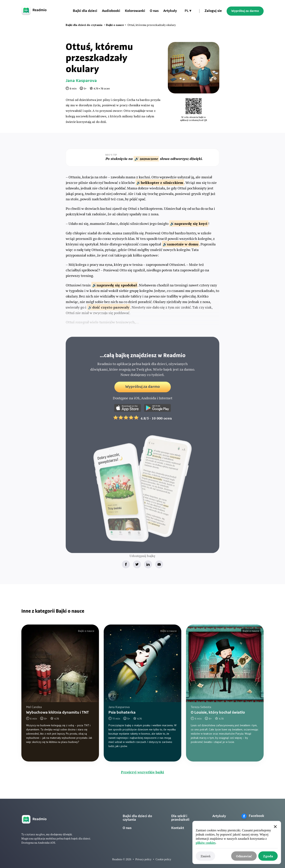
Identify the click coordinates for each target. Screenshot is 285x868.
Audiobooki (111, 11)
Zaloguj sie (213, 11)
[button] (188, 11)
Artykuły (170, 11)
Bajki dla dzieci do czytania (137, 818)
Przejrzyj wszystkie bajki (142, 772)
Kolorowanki (135, 11)
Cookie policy (163, 859)
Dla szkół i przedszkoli (180, 818)
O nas (154, 11)
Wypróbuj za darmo (245, 11)
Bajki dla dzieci (85, 11)
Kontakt (178, 828)
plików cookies (206, 843)
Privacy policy (143, 859)
